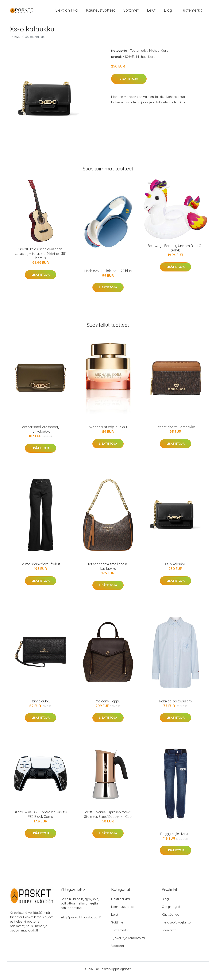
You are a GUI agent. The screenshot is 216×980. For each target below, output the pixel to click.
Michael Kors (159, 54)
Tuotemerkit (191, 12)
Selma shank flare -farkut (40, 568)
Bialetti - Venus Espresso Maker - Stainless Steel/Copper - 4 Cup (108, 818)
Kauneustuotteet (101, 12)
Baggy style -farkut (175, 837)
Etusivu (15, 40)
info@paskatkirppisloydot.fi (81, 921)
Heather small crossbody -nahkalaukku (40, 433)
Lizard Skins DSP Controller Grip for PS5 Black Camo (40, 818)
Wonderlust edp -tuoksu (108, 431)
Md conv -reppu (108, 705)
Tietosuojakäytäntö (176, 926)
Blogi (168, 12)
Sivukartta (169, 934)
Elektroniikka (66, 12)
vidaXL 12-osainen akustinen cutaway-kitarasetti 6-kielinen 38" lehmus (40, 257)
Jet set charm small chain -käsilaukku (108, 570)
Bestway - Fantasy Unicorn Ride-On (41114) (175, 252)
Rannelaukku (40, 705)
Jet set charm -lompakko (175, 431)
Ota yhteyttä (171, 910)
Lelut (151, 12)
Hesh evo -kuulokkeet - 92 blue (108, 274)
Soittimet (131, 12)
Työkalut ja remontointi (128, 942)
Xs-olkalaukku (175, 568)
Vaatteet (118, 950)
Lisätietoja (129, 82)
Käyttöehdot (171, 918)
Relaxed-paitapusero (175, 705)
